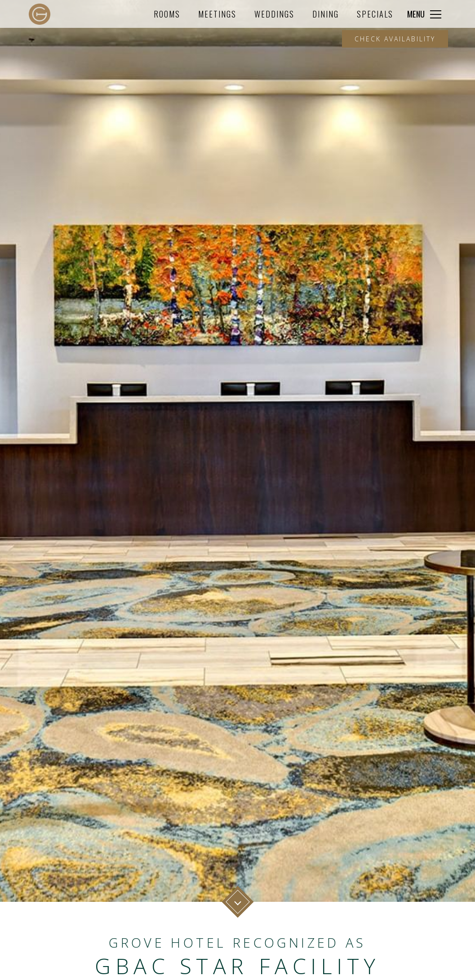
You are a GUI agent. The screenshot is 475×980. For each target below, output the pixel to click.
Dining (326, 14)
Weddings (274, 14)
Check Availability (395, 39)
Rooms (167, 14)
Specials (375, 14)
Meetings (217, 14)
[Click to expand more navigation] (424, 14)
